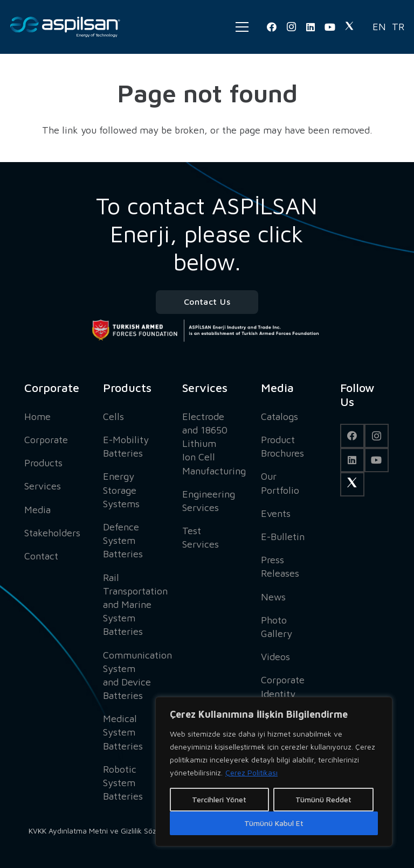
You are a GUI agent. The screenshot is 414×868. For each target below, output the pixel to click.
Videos (275, 657)
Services (43, 486)
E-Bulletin (283, 537)
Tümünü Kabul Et (274, 823)
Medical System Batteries (123, 732)
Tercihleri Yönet (219, 799)
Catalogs (280, 416)
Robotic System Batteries (123, 783)
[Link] (65, 27)
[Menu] (242, 27)
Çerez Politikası (251, 772)
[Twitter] (349, 27)
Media (37, 510)
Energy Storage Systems (121, 490)
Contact (41, 556)
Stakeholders (52, 533)
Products (43, 463)
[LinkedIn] (310, 27)
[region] (274, 772)
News (273, 597)
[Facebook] (272, 27)
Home (37, 416)
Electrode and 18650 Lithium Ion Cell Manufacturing (214, 444)
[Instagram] (291, 27)
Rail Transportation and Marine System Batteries (135, 605)
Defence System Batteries (123, 540)
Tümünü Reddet (323, 799)
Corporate (46, 440)
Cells (113, 416)
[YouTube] (330, 27)
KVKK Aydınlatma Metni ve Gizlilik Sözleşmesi (105, 831)
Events (276, 513)
